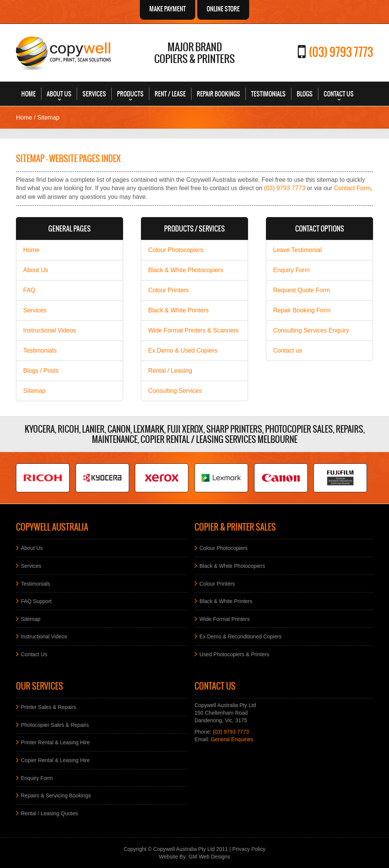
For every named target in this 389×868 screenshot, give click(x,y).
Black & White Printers (178, 310)
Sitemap (34, 391)
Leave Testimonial (297, 250)
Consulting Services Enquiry (311, 330)
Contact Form (352, 188)
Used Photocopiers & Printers (234, 654)
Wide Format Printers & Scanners (193, 330)
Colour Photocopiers (176, 250)
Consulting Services (175, 391)
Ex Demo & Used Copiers (183, 351)
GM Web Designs (209, 857)
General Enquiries (232, 739)
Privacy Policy (249, 849)
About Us (59, 94)
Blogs (305, 94)
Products (130, 94)
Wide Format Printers (225, 619)
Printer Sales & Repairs (49, 707)
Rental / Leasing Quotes (49, 813)
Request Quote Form (301, 290)
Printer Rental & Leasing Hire (55, 742)
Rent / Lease (170, 94)
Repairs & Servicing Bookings (56, 796)
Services (94, 94)
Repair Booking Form (302, 310)
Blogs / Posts (41, 371)
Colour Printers (168, 290)
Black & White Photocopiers (186, 270)
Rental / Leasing (170, 371)
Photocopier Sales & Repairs (55, 725)
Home (28, 94)
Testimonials (268, 94)
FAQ (29, 290)
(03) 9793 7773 (341, 52)
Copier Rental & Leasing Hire (55, 760)
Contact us (288, 351)
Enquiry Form (291, 270)
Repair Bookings (218, 94)
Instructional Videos (50, 330)
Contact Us (339, 94)
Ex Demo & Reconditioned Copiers (240, 636)
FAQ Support (36, 601)
